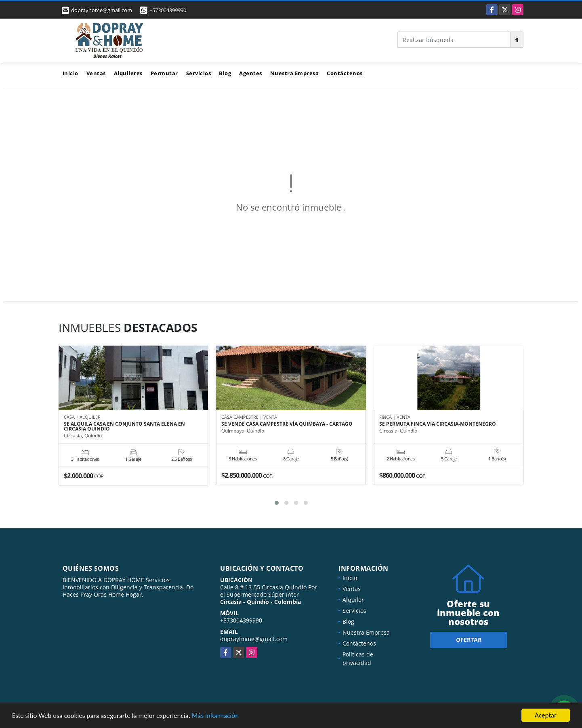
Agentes (251, 73)
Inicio (70, 73)
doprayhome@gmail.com (254, 639)
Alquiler (353, 600)
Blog (225, 73)
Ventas (96, 73)
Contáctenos (345, 73)
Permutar (164, 73)
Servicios (199, 73)
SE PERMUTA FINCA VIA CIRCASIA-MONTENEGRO (438, 424)
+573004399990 (168, 10)
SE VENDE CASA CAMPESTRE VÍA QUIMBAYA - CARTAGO (287, 424)
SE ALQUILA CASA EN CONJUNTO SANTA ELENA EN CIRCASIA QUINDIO (124, 426)
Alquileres (128, 73)
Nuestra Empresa (295, 73)
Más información (215, 716)
